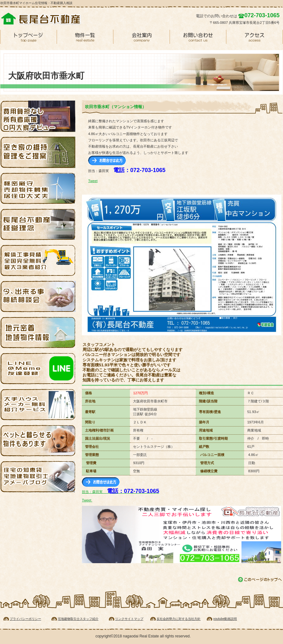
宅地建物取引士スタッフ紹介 (78, 619)
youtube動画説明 (225, 619)
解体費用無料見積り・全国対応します (38, 260)
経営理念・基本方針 (38, 224)
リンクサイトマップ (129, 619)
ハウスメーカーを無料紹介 (38, 405)
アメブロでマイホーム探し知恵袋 (38, 477)
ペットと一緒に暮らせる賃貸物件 (38, 441)
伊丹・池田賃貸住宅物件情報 (38, 332)
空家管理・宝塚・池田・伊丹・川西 (38, 152)
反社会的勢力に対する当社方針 (179, 619)
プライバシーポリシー (25, 619)
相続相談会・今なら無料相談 (38, 296)
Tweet (93, 181)
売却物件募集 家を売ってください (38, 188)
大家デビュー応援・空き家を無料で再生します (38, 116)
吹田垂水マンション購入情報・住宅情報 (47, 19)
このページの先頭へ (260, 580)
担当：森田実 (120, 492)
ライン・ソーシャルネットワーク (38, 369)
